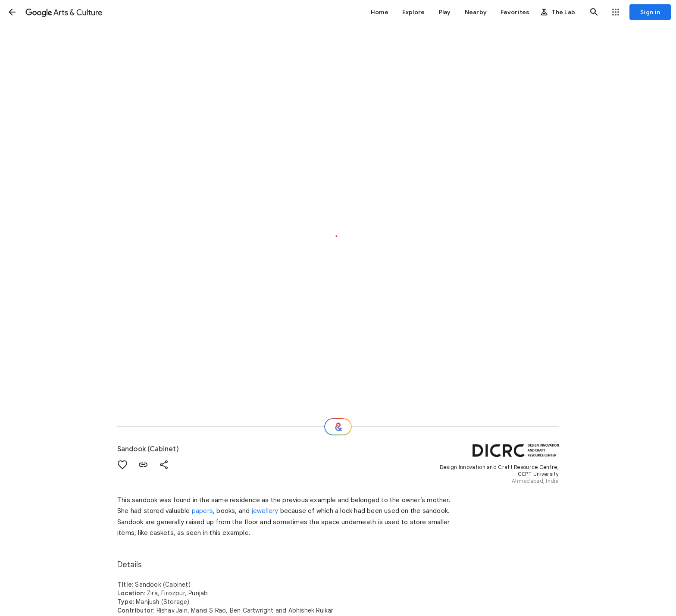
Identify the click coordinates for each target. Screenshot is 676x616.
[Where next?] (338, 427)
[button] (12, 12)
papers (202, 511)
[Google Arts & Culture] (64, 12)
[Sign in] (650, 12)
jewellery (265, 511)
